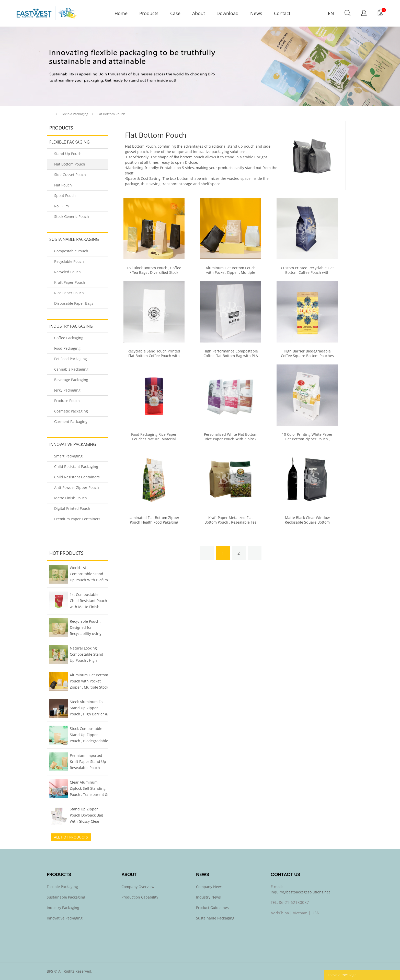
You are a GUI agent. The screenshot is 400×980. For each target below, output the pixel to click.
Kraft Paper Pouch (70, 282)
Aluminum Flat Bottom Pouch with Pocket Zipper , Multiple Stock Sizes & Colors (89, 682)
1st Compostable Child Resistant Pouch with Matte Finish (88, 601)
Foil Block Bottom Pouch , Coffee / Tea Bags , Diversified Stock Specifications (154, 273)
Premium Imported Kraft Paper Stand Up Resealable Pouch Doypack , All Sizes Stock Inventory (88, 762)
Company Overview (138, 887)
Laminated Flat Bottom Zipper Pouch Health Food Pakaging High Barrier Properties (154, 522)
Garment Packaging (71, 422)
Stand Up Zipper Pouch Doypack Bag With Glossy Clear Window (86, 816)
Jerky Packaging (67, 390)
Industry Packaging (71, 326)
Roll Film (61, 206)
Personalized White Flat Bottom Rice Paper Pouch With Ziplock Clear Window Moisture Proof (231, 439)
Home (51, 114)
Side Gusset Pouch (70, 175)
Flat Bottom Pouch (111, 114)
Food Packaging (67, 348)
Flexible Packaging (74, 114)
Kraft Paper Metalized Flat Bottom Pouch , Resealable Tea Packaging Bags (231, 522)
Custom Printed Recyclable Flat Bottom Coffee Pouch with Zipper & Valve (307, 273)
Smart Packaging (68, 456)
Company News (209, 887)
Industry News (208, 897)
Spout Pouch (65, 196)
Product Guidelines (212, 908)
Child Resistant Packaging (76, 467)
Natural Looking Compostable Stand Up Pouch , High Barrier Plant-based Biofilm (87, 655)
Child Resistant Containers (77, 477)
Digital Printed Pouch (72, 508)
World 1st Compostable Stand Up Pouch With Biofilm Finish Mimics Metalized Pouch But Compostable (89, 574)
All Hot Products (71, 837)
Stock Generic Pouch (72, 216)
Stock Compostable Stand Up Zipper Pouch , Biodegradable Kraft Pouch (89, 735)
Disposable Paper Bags (74, 303)
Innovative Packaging (73, 444)
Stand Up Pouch (68, 154)
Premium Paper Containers (77, 519)
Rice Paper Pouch (69, 293)
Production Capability (140, 897)
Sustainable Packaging (74, 239)
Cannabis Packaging (71, 369)
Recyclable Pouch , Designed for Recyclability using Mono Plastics (86, 628)
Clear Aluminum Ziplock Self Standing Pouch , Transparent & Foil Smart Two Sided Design (89, 789)
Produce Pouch (67, 401)
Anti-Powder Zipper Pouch (77, 487)
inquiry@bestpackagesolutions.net (300, 892)
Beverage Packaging (71, 380)
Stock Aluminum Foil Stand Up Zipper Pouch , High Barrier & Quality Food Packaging (89, 709)
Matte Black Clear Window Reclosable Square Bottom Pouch (307, 522)
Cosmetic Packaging (71, 411)
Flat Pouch (63, 185)
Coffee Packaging (69, 338)
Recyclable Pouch (69, 261)
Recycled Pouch (67, 272)
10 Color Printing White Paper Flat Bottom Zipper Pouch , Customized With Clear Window (307, 439)
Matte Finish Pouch (71, 498)
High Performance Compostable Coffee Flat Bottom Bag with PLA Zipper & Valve (231, 356)
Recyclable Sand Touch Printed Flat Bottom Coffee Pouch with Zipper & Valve (154, 356)
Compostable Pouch (71, 251)
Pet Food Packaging (71, 359)
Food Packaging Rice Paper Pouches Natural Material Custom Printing (154, 439)
